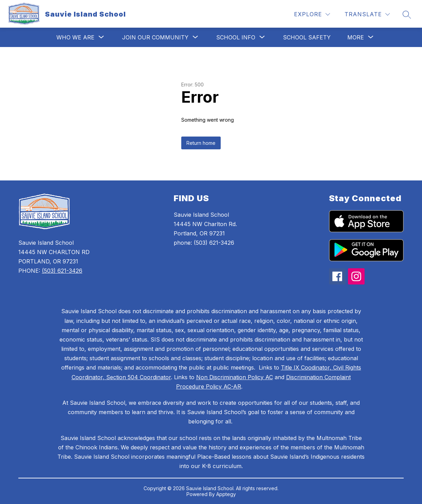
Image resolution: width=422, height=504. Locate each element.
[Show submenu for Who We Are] (75, 37)
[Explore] (312, 14)
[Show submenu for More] (356, 37)
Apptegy (226, 494)
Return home (201, 143)
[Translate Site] (367, 14)
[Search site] (407, 15)
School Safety (307, 37)
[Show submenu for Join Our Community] (155, 37)
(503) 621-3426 (62, 271)
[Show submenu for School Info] (236, 37)
